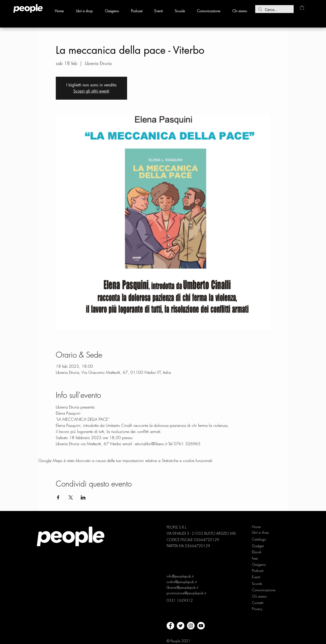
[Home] (260, 527)
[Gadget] (260, 546)
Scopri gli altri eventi (91, 91)
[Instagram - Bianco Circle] (191, 626)
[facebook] (170, 626)
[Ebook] (260, 552)
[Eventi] (257, 577)
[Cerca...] (274, 10)
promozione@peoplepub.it (186, 593)
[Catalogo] (260, 539)
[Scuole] (257, 584)
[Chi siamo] (260, 596)
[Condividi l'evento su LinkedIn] (83, 497)
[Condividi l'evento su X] (71, 497)
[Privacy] (258, 609)
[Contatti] (258, 603)
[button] (302, 7)
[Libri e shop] (261, 532)
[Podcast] (260, 571)
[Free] (260, 558)
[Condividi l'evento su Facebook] (58, 497)
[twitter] (181, 626)
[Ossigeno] (260, 564)
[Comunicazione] (264, 590)
